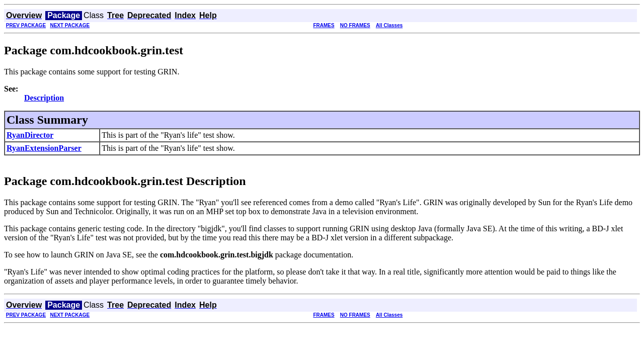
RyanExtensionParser (44, 148)
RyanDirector (30, 135)
